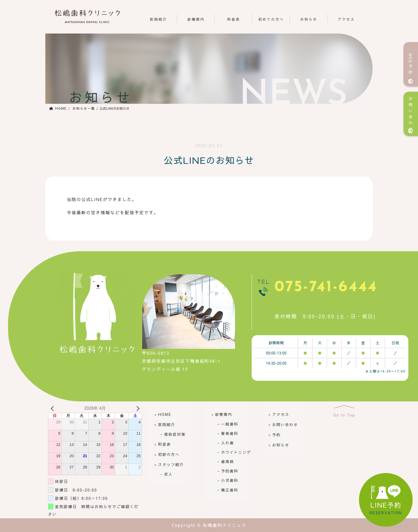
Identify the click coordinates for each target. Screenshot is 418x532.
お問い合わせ (285, 424)
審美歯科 (230, 433)
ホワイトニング (236, 452)
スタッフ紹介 (171, 464)
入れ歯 (228, 443)
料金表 (164, 444)
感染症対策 (175, 434)
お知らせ (281, 445)
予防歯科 (230, 471)
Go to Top (344, 415)
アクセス (281, 414)
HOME (165, 414)
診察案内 (224, 414)
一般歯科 (230, 424)
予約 (276, 435)
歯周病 (228, 461)
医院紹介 (167, 424)
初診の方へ (169, 454)
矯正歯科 (230, 490)
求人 (168, 474)
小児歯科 (230, 480)
